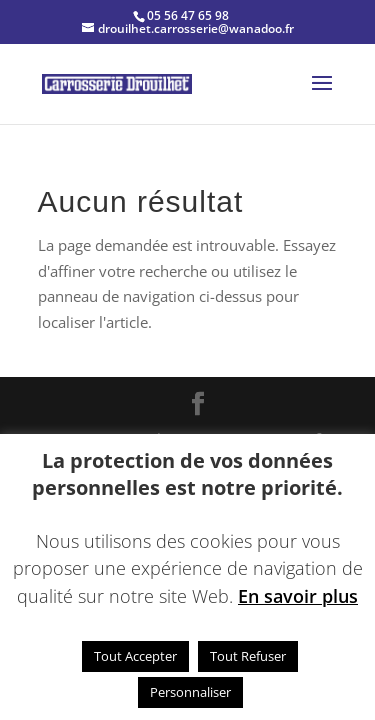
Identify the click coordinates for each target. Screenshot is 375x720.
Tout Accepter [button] (135, 656)
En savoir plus (298, 596)
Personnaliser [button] (190, 692)
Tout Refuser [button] (248, 656)
